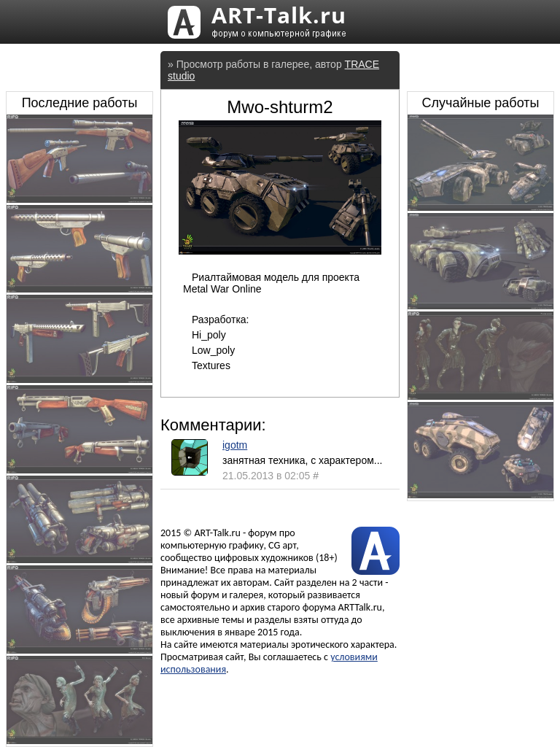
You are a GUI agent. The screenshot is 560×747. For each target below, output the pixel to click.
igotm (235, 445)
